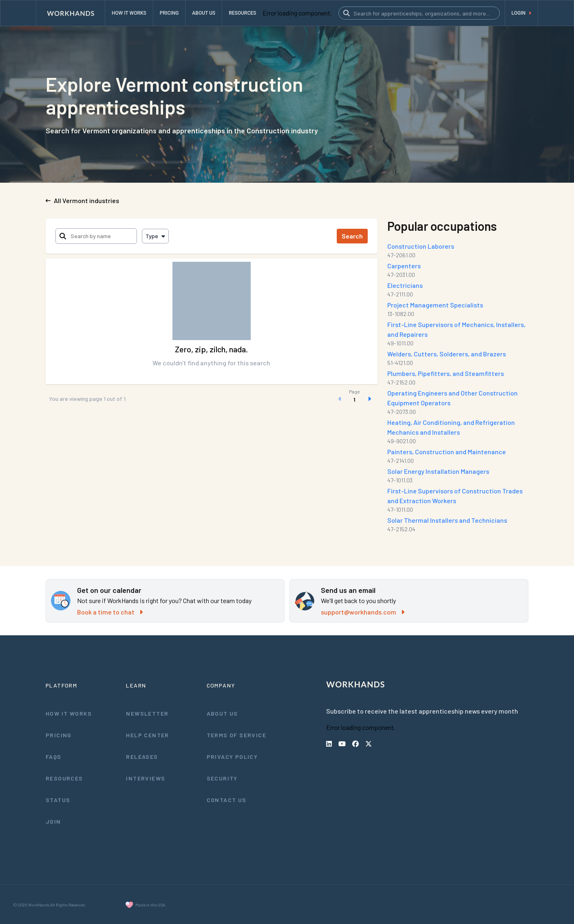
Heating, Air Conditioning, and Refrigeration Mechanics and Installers (452, 427)
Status (58, 800)
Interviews (145, 778)
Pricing (59, 735)
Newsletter (147, 713)
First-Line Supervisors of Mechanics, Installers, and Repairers (457, 329)
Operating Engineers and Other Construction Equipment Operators (453, 398)
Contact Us (227, 800)
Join (53, 821)
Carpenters (405, 266)
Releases (142, 756)
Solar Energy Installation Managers (440, 471)
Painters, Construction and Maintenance (447, 452)
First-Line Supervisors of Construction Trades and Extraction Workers (455, 496)
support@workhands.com (362, 612)
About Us (223, 713)
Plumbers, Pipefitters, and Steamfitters (445, 373)
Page (357, 391)
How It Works (69, 713)
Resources (64, 778)
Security (222, 778)
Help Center (147, 735)
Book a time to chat (109, 612)
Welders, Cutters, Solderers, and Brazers (447, 354)
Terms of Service (237, 735)
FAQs (54, 756)
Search (354, 236)
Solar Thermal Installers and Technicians (448, 520)
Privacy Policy (233, 756)
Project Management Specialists (436, 305)
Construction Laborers (422, 246)
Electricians (406, 285)
